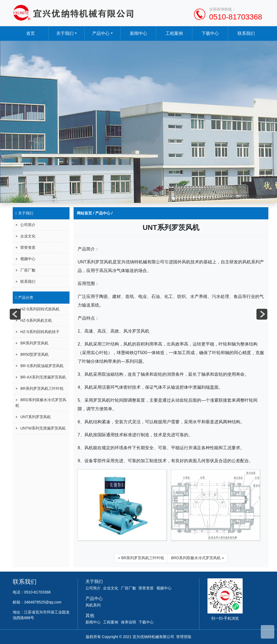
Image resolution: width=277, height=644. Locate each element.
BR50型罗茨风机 (34, 354)
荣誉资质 (28, 247)
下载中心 (210, 33)
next (262, 314)
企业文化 (28, 236)
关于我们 (65, 33)
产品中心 (101, 33)
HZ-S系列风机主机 (36, 320)
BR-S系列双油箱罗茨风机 (42, 366)
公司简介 (28, 225)
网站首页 (84, 213)
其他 (90, 616)
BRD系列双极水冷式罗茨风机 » (197, 558)
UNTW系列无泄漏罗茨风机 (43, 428)
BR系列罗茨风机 (34, 343)
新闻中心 (138, 33)
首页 (31, 33)
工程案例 (174, 33)
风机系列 (93, 605)
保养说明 (128, 622)
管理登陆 (184, 637)
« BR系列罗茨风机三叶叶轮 (141, 558)
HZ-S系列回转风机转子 (40, 332)
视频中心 (28, 259)
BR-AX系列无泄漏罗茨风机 (43, 377)
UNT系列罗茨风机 (36, 417)
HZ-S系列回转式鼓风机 (40, 309)
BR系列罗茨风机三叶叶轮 (42, 388)
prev (15, 314)
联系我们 (246, 33)
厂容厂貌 (28, 270)
